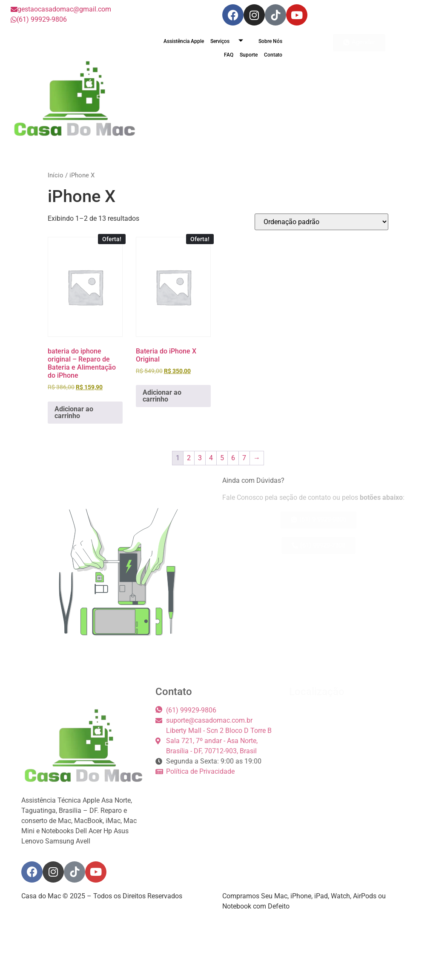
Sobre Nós (270, 41)
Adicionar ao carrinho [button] (74, 412)
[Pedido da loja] (321, 222)
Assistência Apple (184, 41)
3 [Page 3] (200, 458)
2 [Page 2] (189, 458)
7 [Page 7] (244, 458)
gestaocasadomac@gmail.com (61, 9)
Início (56, 175)
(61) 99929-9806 (39, 19)
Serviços (230, 41)
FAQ (229, 55)
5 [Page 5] (222, 458)
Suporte (249, 55)
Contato (273, 55)
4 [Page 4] (211, 458)
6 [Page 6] (233, 458)
